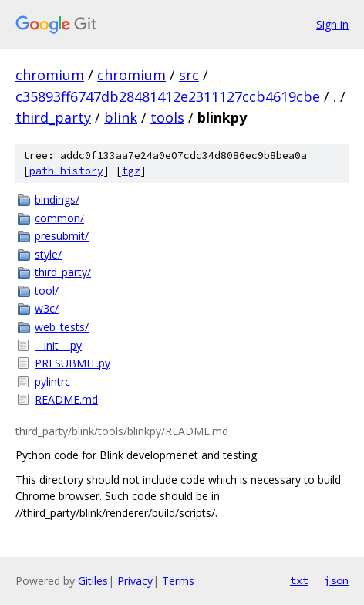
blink (121, 117)
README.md (66, 399)
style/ (48, 254)
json (336, 580)
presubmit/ (62, 236)
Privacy (135, 581)
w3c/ (47, 308)
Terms (178, 581)
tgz (131, 171)
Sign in (332, 24)
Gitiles (93, 581)
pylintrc (52, 382)
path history (66, 171)
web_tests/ (62, 327)
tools (167, 117)
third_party (53, 117)
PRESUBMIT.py (72, 363)
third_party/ (63, 272)
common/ (59, 218)
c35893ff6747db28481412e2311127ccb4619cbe (168, 96)
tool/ (47, 291)
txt (299, 580)
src (189, 75)
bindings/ (57, 199)
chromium (50, 75)
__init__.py (58, 345)
